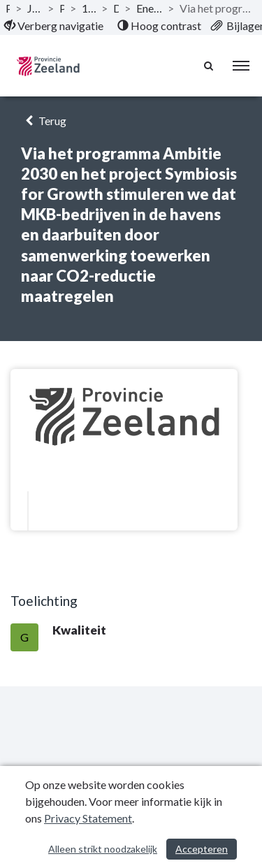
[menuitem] (54, 26)
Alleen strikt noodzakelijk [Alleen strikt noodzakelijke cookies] (103, 849)
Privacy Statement (88, 818)
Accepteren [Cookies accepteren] (202, 849)
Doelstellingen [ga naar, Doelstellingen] (116, 8)
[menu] (241, 66)
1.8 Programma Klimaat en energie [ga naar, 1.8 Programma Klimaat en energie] (88, 8)
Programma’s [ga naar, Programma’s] (62, 8)
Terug (44, 121)
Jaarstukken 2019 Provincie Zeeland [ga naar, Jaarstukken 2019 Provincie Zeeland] (34, 8)
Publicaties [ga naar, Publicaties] (8, 8)
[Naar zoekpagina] (210, 66)
